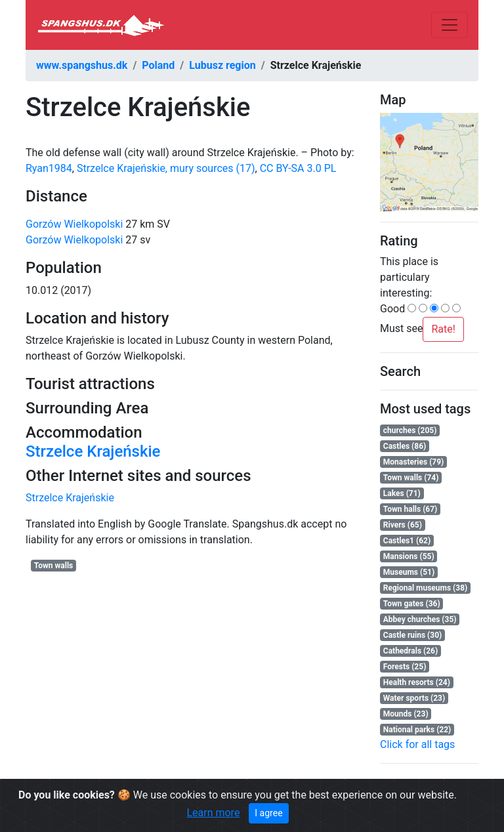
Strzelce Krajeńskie (93, 451)
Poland (158, 65)
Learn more (213, 813)
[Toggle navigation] (450, 25)
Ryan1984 (49, 168)
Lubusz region (222, 65)
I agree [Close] (268, 813)
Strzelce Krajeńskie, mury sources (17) (166, 168)
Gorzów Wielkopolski (74, 224)
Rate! (443, 329)
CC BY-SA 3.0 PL (298, 168)
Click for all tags (417, 744)
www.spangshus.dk (82, 65)
